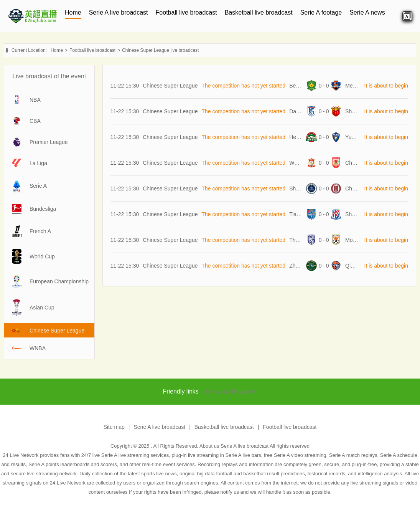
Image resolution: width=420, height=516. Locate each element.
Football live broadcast (186, 12)
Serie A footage (321, 12)
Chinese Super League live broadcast (160, 50)
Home (73, 12)
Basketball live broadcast (259, 12)
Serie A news (367, 12)
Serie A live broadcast (119, 12)
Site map (114, 427)
